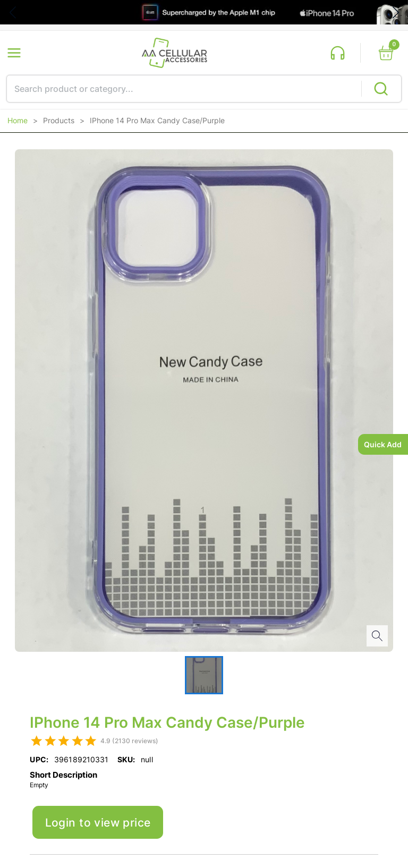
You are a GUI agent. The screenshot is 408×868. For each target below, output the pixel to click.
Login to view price (98, 823)
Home (18, 121)
